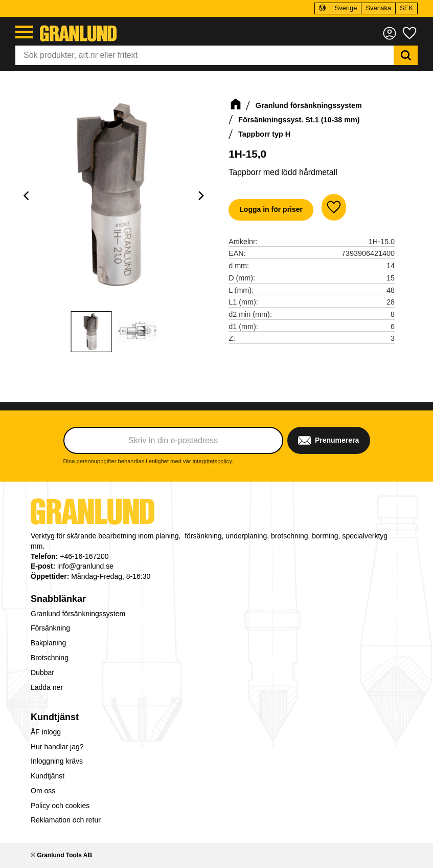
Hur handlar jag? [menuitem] (57, 747)
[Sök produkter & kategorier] (204, 55)
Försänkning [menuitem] (50, 628)
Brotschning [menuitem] (50, 658)
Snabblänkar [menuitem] (58, 599)
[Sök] (406, 55)
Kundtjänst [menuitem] (55, 717)
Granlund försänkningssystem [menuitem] (78, 614)
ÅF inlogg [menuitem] (46, 732)
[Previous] (28, 196)
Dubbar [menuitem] (42, 672)
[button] (24, 32)
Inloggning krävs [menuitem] (57, 761)
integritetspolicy (212, 461)
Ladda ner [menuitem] (47, 687)
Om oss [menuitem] (43, 791)
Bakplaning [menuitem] (48, 643)
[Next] (201, 196)
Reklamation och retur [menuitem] (66, 820)
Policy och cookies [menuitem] (60, 806)
